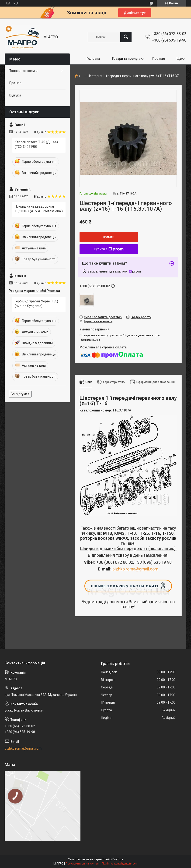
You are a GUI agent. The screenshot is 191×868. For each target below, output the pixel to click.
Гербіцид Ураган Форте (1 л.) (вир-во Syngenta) (36, 304)
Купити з (109, 249)
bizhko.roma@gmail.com (135, 569)
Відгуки (15, 95)
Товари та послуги (126, 59)
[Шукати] (126, 37)
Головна (93, 59)
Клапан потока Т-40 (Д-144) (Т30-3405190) (36, 144)
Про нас (159, 59)
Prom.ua (118, 859)
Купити (109, 237)
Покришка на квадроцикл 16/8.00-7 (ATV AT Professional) (39, 209)
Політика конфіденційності (120, 864)
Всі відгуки (19, 394)
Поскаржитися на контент (83, 864)
